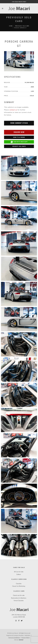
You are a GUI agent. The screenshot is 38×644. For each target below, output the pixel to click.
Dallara (19, 574)
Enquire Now (19, 132)
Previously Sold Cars (22, 26)
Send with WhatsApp (19, 142)
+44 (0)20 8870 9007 (19, 2)
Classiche (19, 584)
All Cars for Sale (19, 572)
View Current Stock (19, 123)
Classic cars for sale (19, 595)
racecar (21, 640)
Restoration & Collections (19, 598)
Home (11, 26)
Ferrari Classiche (19, 601)
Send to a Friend (19, 137)
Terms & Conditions (14, 638)
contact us (13, 110)
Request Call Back (19, 146)
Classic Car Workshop (19, 586)
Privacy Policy (26, 638)
